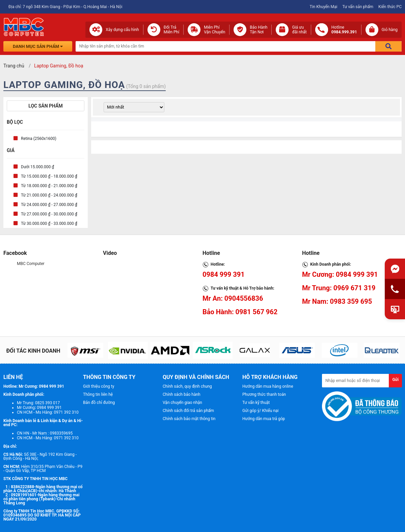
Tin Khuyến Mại (323, 7)
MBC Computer (31, 264)
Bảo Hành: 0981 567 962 (240, 312)
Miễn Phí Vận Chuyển (214, 30)
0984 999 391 (224, 274)
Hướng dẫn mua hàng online (268, 386)
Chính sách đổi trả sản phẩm (188, 411)
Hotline (344, 30)
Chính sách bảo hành (182, 394)
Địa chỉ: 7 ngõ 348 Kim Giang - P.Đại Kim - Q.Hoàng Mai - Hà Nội (65, 7)
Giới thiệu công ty (99, 386)
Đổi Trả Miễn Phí (172, 30)
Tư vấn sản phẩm (358, 7)
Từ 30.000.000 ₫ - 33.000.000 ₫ (49, 224)
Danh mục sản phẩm (38, 46)
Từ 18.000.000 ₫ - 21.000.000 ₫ (49, 186)
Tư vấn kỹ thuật (256, 403)
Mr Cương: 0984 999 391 (340, 274)
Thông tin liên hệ (98, 394)
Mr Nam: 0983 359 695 (337, 301)
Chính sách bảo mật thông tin (189, 419)
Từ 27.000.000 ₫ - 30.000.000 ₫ (49, 214)
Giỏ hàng (390, 30)
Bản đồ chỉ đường (99, 403)
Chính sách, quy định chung (187, 386)
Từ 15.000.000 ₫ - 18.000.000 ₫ (49, 176)
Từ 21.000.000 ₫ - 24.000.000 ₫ (49, 195)
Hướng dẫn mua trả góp (264, 419)
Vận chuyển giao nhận (182, 403)
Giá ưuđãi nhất (299, 30)
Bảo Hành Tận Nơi (259, 30)
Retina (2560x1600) (39, 139)
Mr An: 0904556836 (233, 298)
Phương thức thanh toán (264, 394)
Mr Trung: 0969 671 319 (339, 288)
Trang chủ (14, 66)
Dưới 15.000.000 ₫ (37, 167)
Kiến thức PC (390, 7)
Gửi (395, 380)
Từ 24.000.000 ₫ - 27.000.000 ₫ (49, 205)
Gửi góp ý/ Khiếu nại (260, 411)
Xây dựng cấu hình (122, 30)
